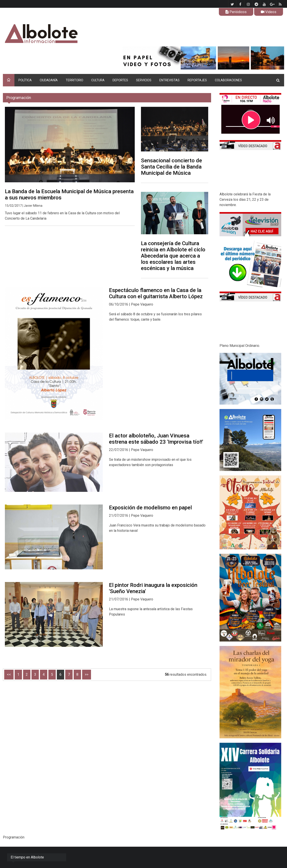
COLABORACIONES (228, 80)
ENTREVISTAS (169, 80)
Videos (269, 12)
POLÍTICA (25, 80)
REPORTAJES (197, 80)
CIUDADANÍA (49, 80)
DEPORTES (120, 80)
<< (9, 674)
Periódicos (236, 12)
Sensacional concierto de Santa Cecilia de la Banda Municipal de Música (171, 167)
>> (87, 674)
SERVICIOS (144, 80)
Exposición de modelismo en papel (150, 508)
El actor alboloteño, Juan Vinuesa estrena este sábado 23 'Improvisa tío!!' (156, 439)
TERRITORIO (74, 80)
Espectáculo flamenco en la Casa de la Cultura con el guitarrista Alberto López (156, 293)
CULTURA (98, 80)
